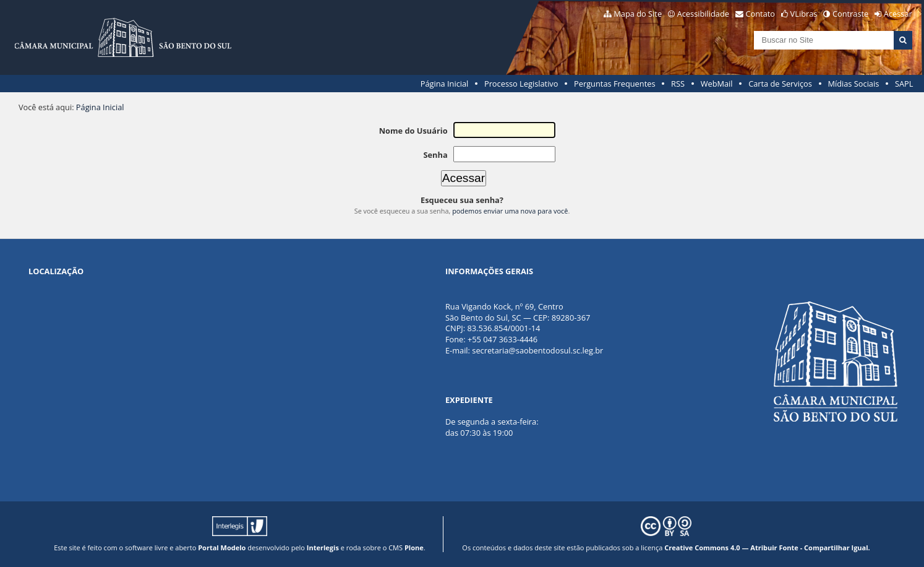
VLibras (804, 14)
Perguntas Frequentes (614, 84)
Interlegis (323, 548)
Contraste (850, 14)
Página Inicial (445, 84)
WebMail (717, 84)
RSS (678, 84)
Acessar (898, 14)
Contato (761, 14)
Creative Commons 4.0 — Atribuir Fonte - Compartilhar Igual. (767, 548)
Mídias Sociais (853, 84)
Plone (414, 548)
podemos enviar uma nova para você (510, 211)
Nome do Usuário (413, 131)
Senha (435, 155)
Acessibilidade (703, 14)
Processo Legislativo (521, 84)
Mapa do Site (638, 14)
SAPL (904, 84)
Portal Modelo (222, 548)
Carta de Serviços (780, 84)
